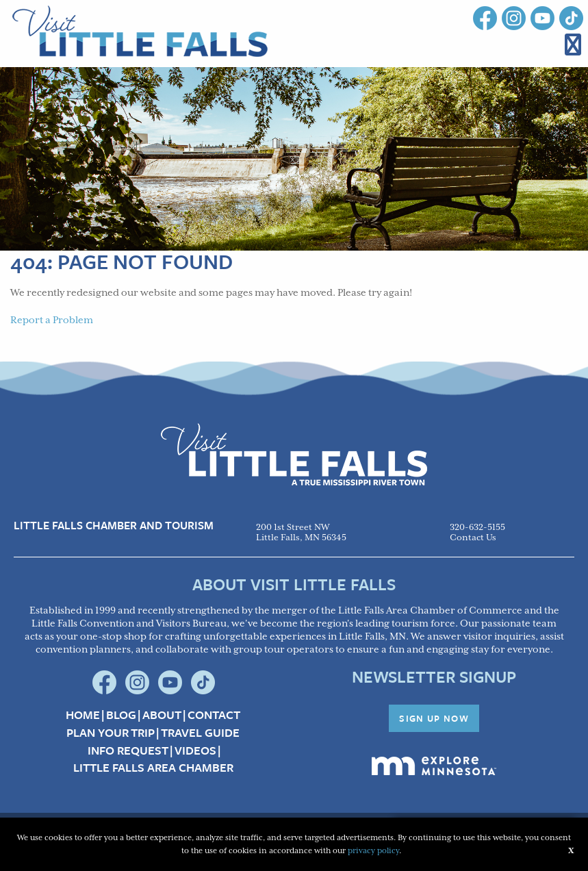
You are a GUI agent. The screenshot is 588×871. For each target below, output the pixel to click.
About (162, 715)
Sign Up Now (434, 718)
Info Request (128, 750)
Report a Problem (52, 320)
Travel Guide (200, 733)
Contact (214, 715)
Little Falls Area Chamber (153, 768)
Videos (195, 750)
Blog (121, 715)
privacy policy (373, 851)
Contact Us (473, 538)
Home (83, 715)
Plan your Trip (111, 733)
